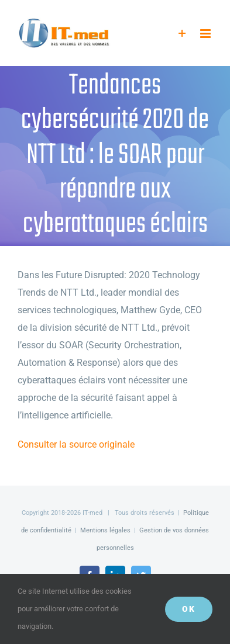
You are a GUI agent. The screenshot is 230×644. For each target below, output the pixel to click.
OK (189, 609)
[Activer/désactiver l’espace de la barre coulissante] (182, 34)
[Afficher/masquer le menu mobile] (206, 34)
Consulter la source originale (76, 444)
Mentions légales (105, 530)
